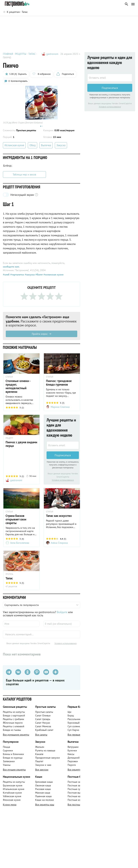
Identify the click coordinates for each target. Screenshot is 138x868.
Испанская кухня (14, 146)
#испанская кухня (53, 276)
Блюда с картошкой (14, 717)
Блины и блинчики (13, 756)
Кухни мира (10, 806)
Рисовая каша (43, 791)
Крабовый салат (44, 732)
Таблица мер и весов (25, 176)
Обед (33, 146)
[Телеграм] (9, 674)
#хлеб (6, 276)
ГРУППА (9, 576)
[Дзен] (56, 674)
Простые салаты (44, 714)
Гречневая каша (44, 784)
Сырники (8, 752)
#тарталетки (17, 276)
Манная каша (43, 794)
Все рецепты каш (45, 806)
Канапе (39, 756)
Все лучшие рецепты (14, 771)
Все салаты (41, 736)
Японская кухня (12, 802)
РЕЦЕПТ (9, 439)
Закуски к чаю (43, 767)
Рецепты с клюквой (14, 728)
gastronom (52, 54)
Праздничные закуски (48, 759)
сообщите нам (11, 268)
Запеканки (9, 763)
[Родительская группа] (15, 12)
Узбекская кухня (12, 798)
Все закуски (42, 771)
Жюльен (40, 749)
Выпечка (46, 146)
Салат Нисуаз (43, 725)
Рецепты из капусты (14, 714)
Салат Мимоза (43, 728)
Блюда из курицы (13, 759)
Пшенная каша (43, 798)
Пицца (6, 749)
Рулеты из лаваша (45, 752)
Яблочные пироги (13, 725)
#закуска (29, 276)
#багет (39, 276)
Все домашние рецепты (16, 736)
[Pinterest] (37, 674)
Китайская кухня (12, 794)
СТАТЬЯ (9, 378)
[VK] (18, 674)
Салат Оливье (43, 717)
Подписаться (63, 457)
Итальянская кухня (14, 791)
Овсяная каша (43, 787)
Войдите (62, 614)
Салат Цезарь (43, 721)
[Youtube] (46, 674)
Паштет (39, 763)
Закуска (61, 146)
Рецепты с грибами (13, 721)
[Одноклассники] (27, 674)
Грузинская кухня (13, 787)
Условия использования (63, 482)
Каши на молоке (44, 802)
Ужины (7, 767)
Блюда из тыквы (12, 732)
